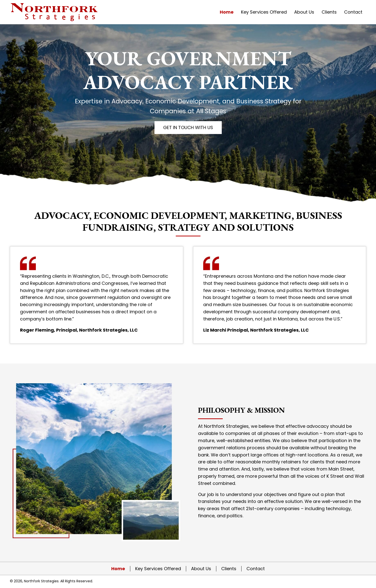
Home (118, 569)
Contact (256, 569)
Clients (229, 569)
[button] (188, 128)
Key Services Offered (158, 569)
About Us (201, 569)
